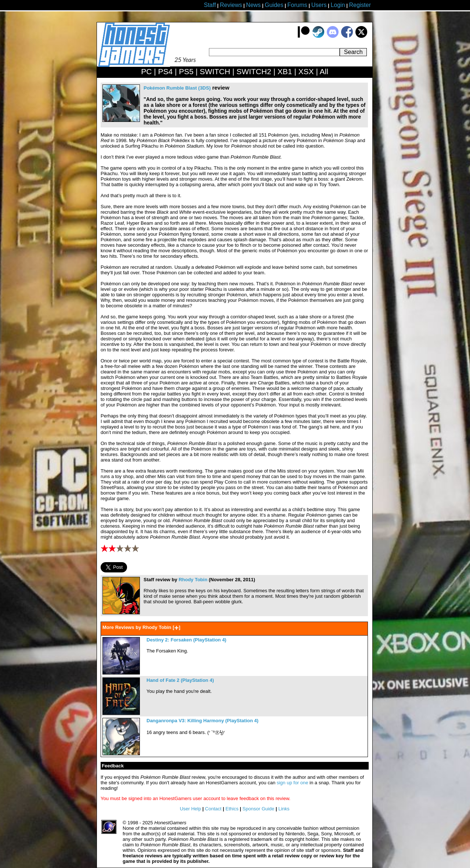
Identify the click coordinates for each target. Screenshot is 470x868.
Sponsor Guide (258, 809)
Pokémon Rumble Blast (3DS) (177, 88)
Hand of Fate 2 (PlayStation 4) (180, 680)
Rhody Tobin (193, 580)
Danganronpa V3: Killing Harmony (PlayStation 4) (203, 721)
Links (284, 809)
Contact (213, 809)
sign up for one (292, 783)
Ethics (232, 809)
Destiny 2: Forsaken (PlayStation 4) (186, 640)
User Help (191, 809)
